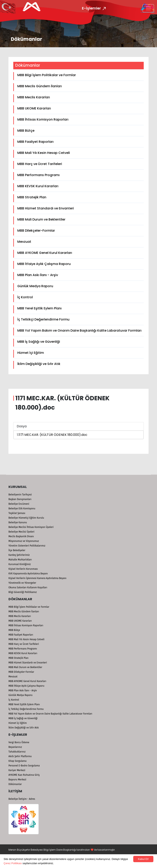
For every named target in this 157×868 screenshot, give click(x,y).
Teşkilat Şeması (17, 513)
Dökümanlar (15, 784)
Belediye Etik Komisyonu (22, 509)
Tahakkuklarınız (17, 752)
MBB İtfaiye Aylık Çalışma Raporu (44, 264)
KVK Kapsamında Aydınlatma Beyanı (28, 574)
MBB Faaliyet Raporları (35, 142)
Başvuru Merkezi (17, 780)
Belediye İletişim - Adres (22, 799)
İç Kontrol (25, 297)
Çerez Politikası (13, 863)
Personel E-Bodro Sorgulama (24, 766)
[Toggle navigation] (148, 8)
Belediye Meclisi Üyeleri (21, 532)
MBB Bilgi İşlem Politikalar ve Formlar (47, 75)
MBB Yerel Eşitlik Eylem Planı (39, 308)
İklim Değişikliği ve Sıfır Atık (39, 364)
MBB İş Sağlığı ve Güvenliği (39, 342)
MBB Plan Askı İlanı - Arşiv (38, 275)
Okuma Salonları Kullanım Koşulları (28, 587)
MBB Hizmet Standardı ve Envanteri (46, 208)
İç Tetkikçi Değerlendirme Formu (43, 319)
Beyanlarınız (15, 747)
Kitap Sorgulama (17, 761)
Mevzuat (24, 242)
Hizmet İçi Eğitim (31, 353)
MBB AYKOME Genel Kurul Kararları (45, 253)
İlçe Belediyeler (17, 550)
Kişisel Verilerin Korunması (23, 569)
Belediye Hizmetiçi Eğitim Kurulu (26, 518)
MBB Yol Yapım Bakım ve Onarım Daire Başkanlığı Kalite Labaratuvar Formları (79, 330)
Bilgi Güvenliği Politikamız (23, 592)
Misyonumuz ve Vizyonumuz (24, 541)
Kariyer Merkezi (17, 770)
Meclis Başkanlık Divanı (21, 536)
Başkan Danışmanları (20, 499)
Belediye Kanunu (18, 522)
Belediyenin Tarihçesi (20, 495)
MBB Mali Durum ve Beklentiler (41, 219)
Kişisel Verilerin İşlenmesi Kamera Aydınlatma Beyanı (37, 578)
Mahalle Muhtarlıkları (20, 560)
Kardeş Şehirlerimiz (19, 555)
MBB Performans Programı (38, 175)
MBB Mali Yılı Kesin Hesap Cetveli (44, 153)
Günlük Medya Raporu (35, 286)
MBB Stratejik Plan (32, 197)
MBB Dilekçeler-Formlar (36, 231)
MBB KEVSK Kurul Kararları (38, 186)
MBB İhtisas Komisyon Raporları (43, 119)
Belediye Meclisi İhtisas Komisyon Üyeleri (31, 527)
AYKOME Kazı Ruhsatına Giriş (24, 775)
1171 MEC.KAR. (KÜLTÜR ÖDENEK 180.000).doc (53, 435)
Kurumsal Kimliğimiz (20, 564)
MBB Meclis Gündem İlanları (40, 86)
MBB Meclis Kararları (34, 97)
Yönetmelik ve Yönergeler (22, 583)
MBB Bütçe (26, 131)
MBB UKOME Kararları (34, 108)
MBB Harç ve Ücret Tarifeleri (40, 164)
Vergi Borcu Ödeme (19, 742)
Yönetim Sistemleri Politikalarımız (27, 546)
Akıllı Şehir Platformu (20, 756)
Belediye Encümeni (19, 504)
